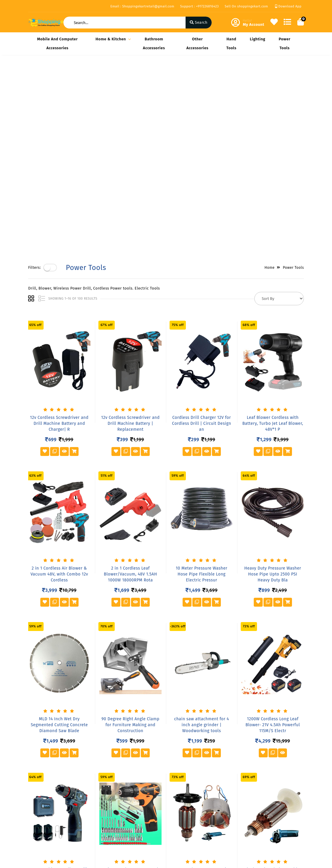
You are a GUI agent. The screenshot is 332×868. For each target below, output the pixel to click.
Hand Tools (231, 43)
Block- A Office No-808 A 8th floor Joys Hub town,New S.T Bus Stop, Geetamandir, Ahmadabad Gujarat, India (203, 791)
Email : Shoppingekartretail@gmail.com (142, 6)
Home (269, 75)
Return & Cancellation (40, 805)
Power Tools (284, 43)
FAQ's (80, 794)
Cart (127, 803)
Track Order (134, 811)
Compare (131, 794)
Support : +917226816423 (199, 6)
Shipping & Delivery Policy (47, 789)
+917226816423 (193, 819)
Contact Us (86, 811)
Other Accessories (197, 43)
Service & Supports (46, 817)
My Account (134, 786)
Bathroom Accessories (154, 43)
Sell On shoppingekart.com (246, 6)
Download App (288, 6)
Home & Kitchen (112, 39)
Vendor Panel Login (94, 803)
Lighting (258, 39)
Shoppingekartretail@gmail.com (210, 832)
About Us (84, 777)
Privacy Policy (41, 777)
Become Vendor (138, 777)
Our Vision (85, 786)
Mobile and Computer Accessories (57, 43)
